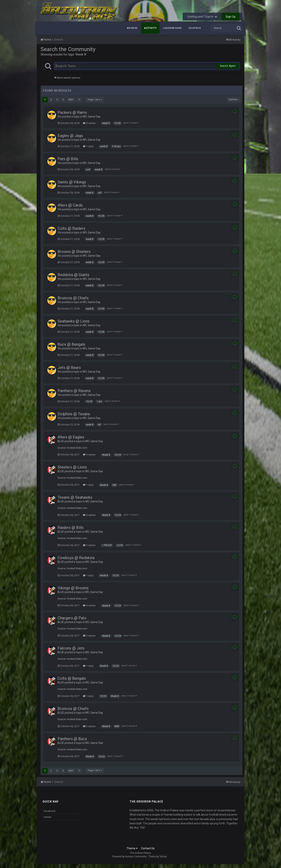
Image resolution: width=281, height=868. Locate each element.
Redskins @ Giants (73, 275)
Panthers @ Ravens (74, 391)
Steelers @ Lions (72, 467)
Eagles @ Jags (70, 136)
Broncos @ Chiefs (73, 298)
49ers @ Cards (70, 205)
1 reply (88, 146)
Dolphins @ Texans (74, 414)
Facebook (49, 811)
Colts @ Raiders (71, 228)
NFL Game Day (92, 117)
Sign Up (231, 17)
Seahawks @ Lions (74, 321)
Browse (132, 28)
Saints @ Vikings (72, 182)
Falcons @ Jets (71, 648)
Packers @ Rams (72, 112)
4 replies (89, 515)
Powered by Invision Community (129, 857)
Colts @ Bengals (72, 678)
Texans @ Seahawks (75, 497)
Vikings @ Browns (73, 588)
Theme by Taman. (158, 857)
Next (71, 100)
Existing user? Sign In (202, 17)
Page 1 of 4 (95, 100)
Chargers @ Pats (72, 618)
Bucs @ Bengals (71, 344)
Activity (150, 28)
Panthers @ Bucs (72, 739)
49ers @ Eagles (71, 437)
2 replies (89, 545)
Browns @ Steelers (74, 252)
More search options (67, 78)
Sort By (234, 100)
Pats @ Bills (68, 159)
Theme (132, 848)
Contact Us (148, 848)
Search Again (228, 66)
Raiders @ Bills (71, 528)
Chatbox (195, 28)
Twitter (48, 817)
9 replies (89, 123)
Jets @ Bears (69, 368)
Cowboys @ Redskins (76, 558)
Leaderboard (172, 28)
